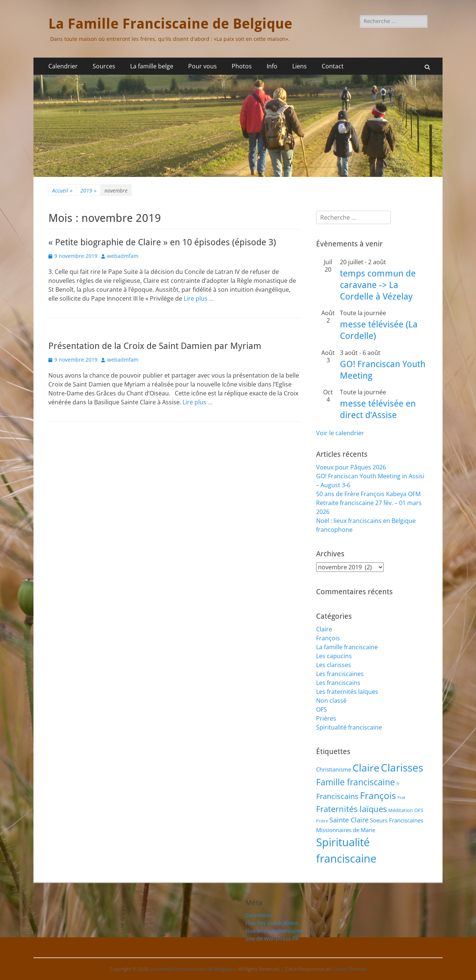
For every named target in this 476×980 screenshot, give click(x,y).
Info (272, 66)
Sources (104, 66)
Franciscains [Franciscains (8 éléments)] (337, 796)
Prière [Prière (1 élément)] (322, 821)
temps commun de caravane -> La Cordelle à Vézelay (378, 285)
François (328, 638)
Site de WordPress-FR (272, 939)
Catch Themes (349, 969)
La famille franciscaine (347, 647)
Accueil (62, 190)
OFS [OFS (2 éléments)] (419, 810)
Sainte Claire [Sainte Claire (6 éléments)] (349, 820)
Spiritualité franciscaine (349, 727)
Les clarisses (334, 665)
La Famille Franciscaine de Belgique (170, 24)
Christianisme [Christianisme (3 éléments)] (334, 769)
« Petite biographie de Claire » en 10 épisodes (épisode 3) (162, 242)
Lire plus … (199, 298)
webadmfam (123, 256)
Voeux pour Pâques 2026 (351, 467)
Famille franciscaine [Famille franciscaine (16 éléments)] (356, 782)
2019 (89, 190)
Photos (242, 66)
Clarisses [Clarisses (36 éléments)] (402, 767)
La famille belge (152, 66)
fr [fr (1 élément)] (398, 784)
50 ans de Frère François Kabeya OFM (368, 494)
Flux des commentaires (274, 931)
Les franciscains (338, 683)
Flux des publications (272, 923)
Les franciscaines (340, 674)
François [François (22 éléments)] (378, 795)
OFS (321, 709)
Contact (333, 66)
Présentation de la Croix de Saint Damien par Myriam (155, 346)
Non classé (331, 701)
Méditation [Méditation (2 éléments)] (401, 810)
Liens (300, 66)
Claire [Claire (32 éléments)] (366, 768)
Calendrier (63, 66)
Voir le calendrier (340, 433)
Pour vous (202, 66)
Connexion (259, 915)
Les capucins (334, 656)
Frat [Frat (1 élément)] (401, 798)
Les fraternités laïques (347, 692)
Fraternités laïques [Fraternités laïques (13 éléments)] (351, 809)
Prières (326, 718)
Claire (324, 629)
